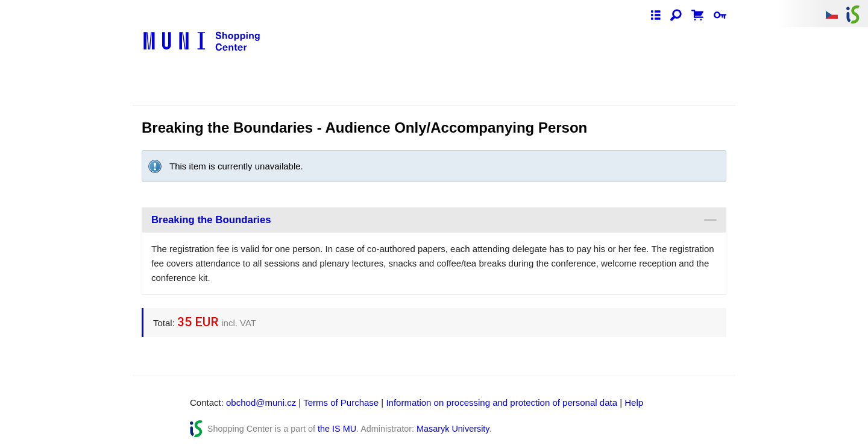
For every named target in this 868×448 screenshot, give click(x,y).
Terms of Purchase (341, 402)
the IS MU (337, 429)
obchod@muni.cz (261, 402)
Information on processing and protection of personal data (502, 402)
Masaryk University (453, 429)
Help (634, 402)
